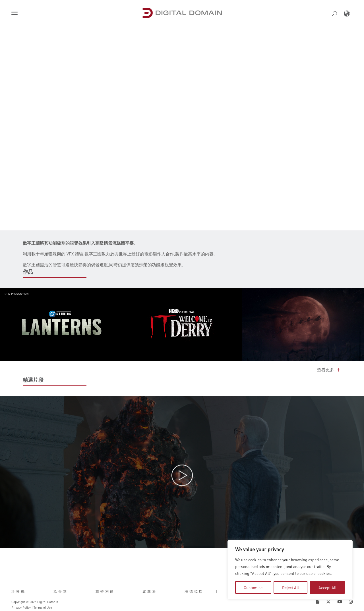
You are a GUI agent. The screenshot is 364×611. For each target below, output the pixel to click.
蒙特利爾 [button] (105, 591)
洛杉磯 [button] (19, 591)
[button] (16, 13)
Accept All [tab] (327, 587)
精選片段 (33, 380)
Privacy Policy (21, 608)
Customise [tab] (253, 587)
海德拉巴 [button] (194, 591)
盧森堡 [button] (150, 591)
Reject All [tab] (290, 587)
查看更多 (329, 370)
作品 (28, 272)
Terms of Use (43, 608)
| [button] (40, 591)
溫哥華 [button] (61, 591)
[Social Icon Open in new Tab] (318, 602)
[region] (290, 570)
